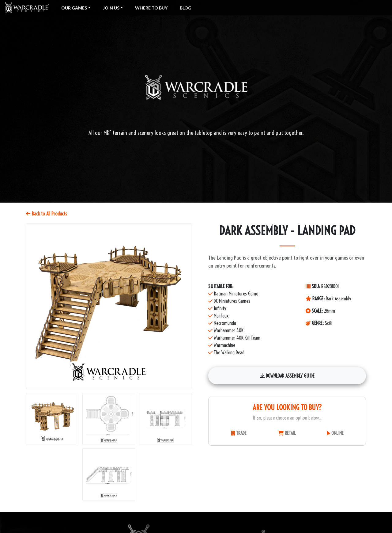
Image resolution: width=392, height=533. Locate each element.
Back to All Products (47, 214)
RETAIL (287, 433)
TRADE (239, 433)
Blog (186, 8)
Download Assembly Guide (287, 376)
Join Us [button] (111, 8)
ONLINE (335, 433)
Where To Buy (151, 8)
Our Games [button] (74, 8)
